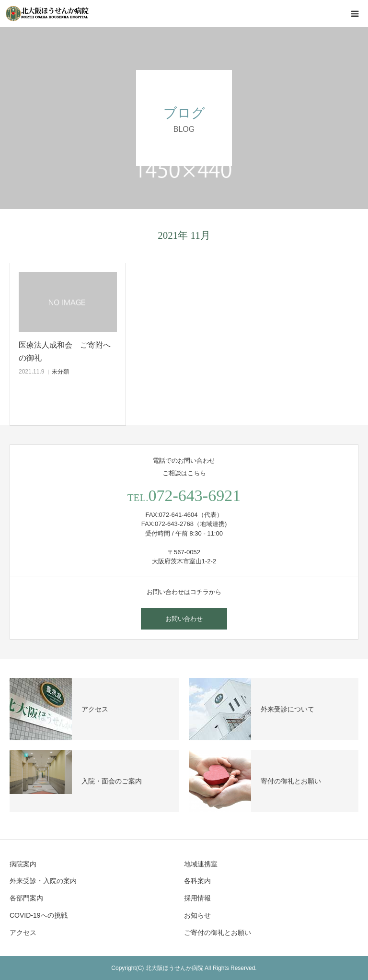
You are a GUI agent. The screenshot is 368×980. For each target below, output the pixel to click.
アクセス (23, 933)
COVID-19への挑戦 (39, 915)
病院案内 (23, 864)
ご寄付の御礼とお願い (218, 933)
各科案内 (197, 881)
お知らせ (197, 915)
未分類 (60, 372)
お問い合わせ (184, 619)
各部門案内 (26, 898)
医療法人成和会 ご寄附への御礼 (65, 351)
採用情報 (197, 898)
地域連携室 (201, 864)
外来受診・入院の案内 (43, 881)
